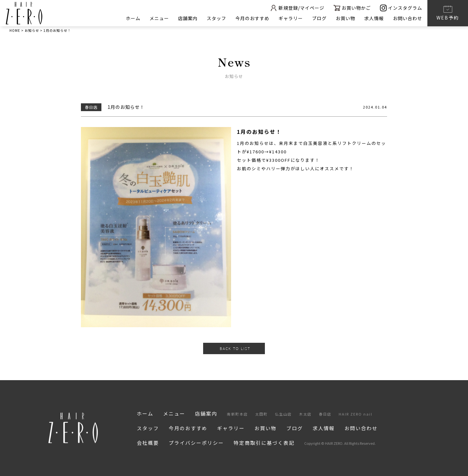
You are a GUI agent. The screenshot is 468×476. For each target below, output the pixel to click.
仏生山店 (283, 414)
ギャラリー (291, 18)
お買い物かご (352, 8)
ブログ (319, 18)
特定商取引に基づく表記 (264, 443)
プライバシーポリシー (196, 443)
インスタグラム (401, 8)
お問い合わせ (408, 18)
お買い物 (345, 18)
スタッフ (216, 18)
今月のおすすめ (252, 18)
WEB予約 (448, 13)
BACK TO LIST (235, 348)
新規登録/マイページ (297, 8)
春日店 (325, 414)
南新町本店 (237, 414)
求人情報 (374, 18)
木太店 (305, 414)
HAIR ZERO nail (356, 414)
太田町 (261, 414)
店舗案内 (188, 18)
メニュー (159, 18)
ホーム (133, 18)
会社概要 (148, 443)
